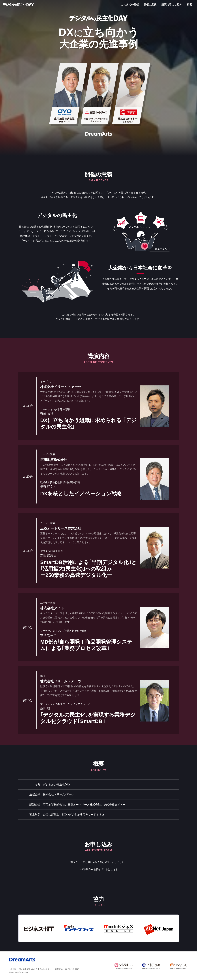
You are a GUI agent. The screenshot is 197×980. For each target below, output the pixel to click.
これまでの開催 (130, 5)
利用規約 (59, 969)
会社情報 (13, 969)
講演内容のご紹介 (172, 5)
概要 (189, 5)
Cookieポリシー (46, 969)
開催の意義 (150, 5)
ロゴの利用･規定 (72, 969)
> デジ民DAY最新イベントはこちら (99, 869)
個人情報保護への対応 (28, 969)
